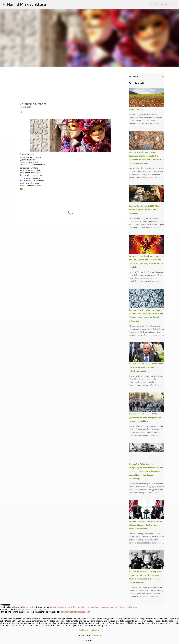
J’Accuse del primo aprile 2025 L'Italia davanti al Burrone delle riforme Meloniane (145, 210)
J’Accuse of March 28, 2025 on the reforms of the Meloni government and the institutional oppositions (147, 367)
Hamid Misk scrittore (27, 4)
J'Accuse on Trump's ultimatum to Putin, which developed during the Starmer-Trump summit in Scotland (146, 525)
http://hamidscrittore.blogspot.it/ (33, 610)
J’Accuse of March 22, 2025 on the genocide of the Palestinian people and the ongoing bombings (145, 418)
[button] (21, 112)
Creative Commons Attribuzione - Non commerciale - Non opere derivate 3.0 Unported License (94, 607)
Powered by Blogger (90, 630)
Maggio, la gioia (136, 109)
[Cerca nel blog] (164, 4)
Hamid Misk (28, 607)
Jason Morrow (96, 635)
